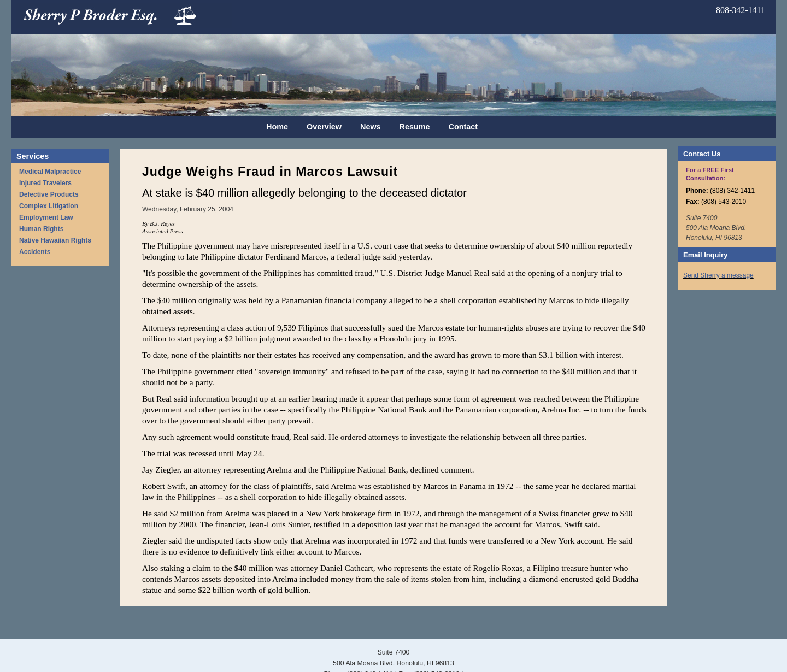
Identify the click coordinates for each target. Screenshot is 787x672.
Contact (463, 127)
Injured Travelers (45, 183)
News (371, 127)
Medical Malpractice (50, 172)
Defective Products (49, 194)
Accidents (35, 252)
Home (277, 127)
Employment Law (46, 217)
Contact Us (702, 154)
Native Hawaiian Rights (55, 240)
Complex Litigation (49, 206)
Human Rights (41, 229)
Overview (324, 127)
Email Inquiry (705, 255)
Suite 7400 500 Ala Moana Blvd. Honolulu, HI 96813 (716, 228)
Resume (415, 127)
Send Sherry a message (718, 275)
